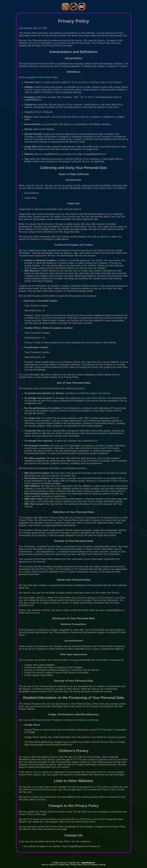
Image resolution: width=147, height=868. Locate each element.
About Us (45, 865)
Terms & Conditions (90, 865)
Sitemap (102, 865)
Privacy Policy (76, 865)
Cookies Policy (64, 865)
